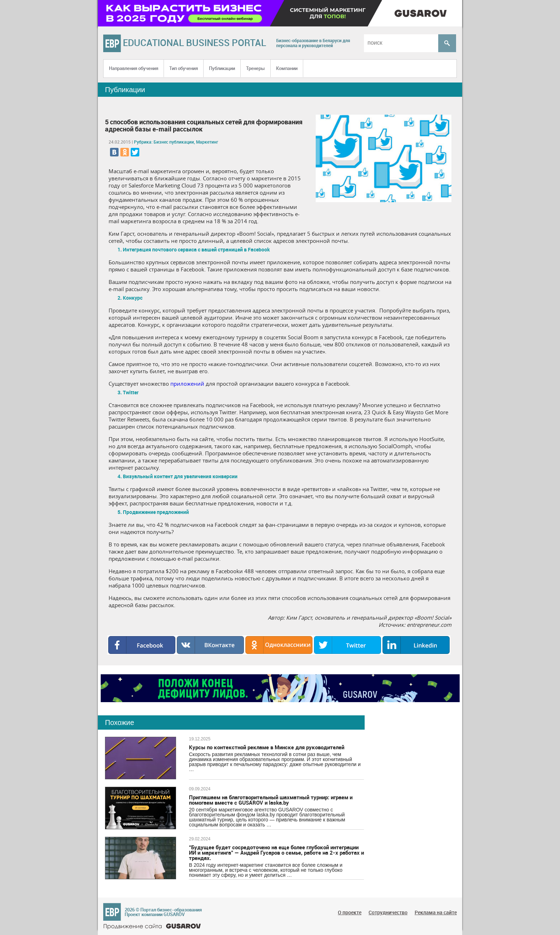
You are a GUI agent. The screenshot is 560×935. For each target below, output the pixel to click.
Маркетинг (207, 142)
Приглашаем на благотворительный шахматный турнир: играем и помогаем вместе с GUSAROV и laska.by (271, 800)
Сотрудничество (388, 912)
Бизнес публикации (174, 142)
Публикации (222, 68)
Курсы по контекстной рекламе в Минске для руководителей (267, 747)
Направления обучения (134, 68)
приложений (187, 384)
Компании (287, 68)
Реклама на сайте (436, 912)
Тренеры (256, 68)
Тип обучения (184, 68)
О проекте (350, 912)
